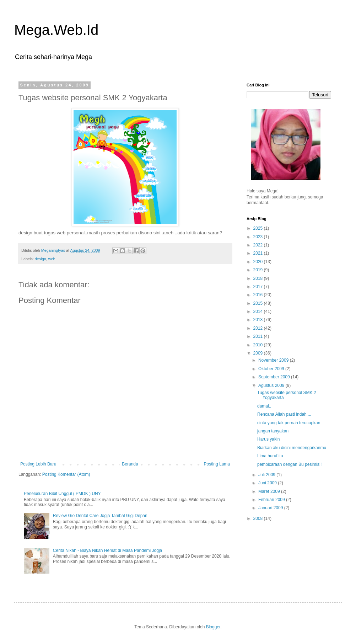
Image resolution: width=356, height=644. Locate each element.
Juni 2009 (268, 483)
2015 (259, 303)
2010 (259, 345)
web (52, 259)
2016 (259, 295)
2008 (259, 518)
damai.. (264, 406)
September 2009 (275, 377)
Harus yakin (268, 439)
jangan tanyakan (273, 431)
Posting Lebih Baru (38, 464)
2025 (259, 228)
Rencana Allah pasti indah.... (284, 414)
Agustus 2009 (272, 385)
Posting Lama (217, 464)
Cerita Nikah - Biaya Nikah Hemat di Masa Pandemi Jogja (107, 550)
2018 (259, 278)
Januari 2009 (271, 508)
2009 (259, 353)
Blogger (213, 627)
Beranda (130, 464)
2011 (259, 336)
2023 (259, 237)
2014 (259, 312)
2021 (259, 253)
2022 (259, 245)
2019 (259, 270)
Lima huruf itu (270, 456)
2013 (259, 320)
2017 (259, 287)
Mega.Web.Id (56, 30)
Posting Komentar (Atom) (66, 474)
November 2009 (274, 360)
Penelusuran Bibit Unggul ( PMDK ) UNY (62, 494)
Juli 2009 (267, 475)
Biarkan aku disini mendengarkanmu (292, 448)
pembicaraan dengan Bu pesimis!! (289, 464)
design (41, 259)
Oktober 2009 (272, 369)
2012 (259, 328)
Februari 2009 (272, 500)
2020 (259, 262)
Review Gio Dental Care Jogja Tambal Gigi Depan (100, 516)
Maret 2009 (270, 491)
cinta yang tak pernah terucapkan (289, 423)
